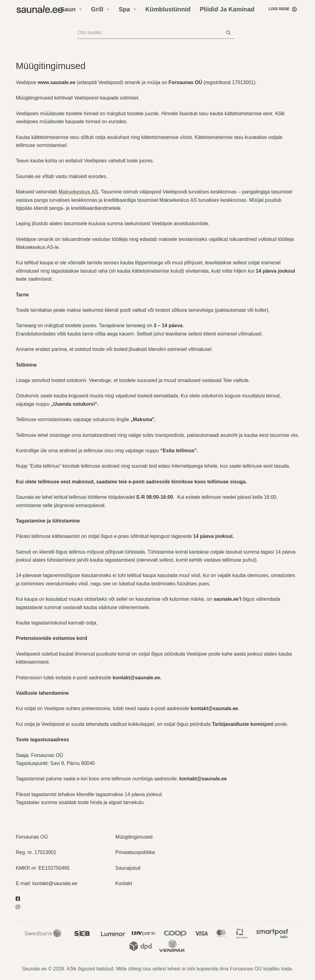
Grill (102, 9)
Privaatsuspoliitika (135, 852)
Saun (72, 9)
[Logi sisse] (283, 9)
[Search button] (228, 33)
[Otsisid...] (150, 33)
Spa (129, 9)
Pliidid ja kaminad (227, 9)
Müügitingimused (134, 837)
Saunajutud (128, 868)
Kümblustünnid (168, 9)
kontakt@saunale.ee (55, 883)
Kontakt (124, 883)
